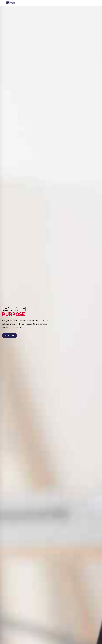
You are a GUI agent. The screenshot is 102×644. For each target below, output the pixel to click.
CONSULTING (90, 638)
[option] (17, 472)
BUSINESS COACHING (77, 638)
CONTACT (97, 640)
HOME (57, 638)
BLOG (98, 638)
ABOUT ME (65, 638)
